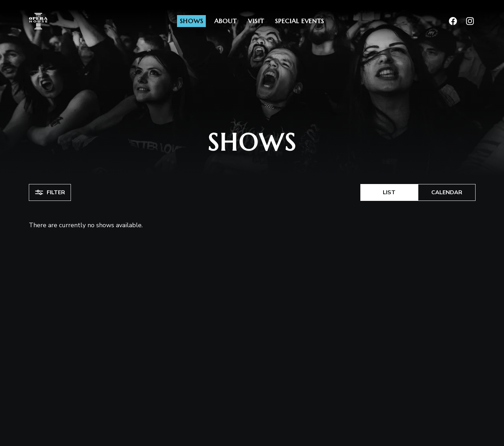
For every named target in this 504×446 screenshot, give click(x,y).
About (225, 21)
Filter (50, 192)
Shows (192, 21)
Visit (256, 21)
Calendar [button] (447, 192)
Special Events (300, 21)
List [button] (389, 192)
